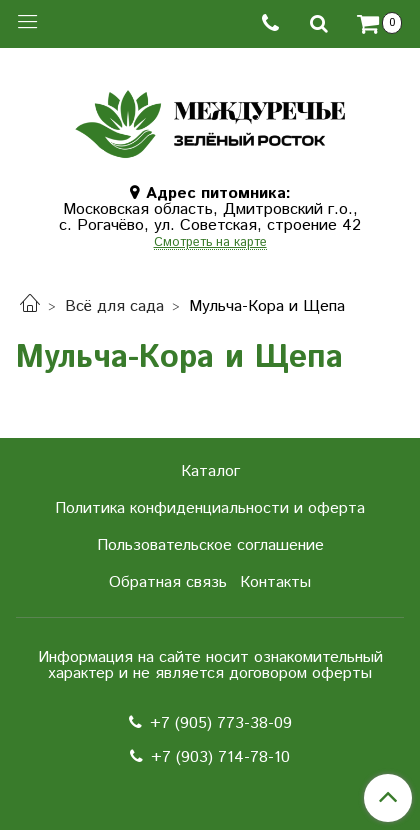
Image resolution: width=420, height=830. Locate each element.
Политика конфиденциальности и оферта (210, 508)
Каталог (210, 471)
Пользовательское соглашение (210, 545)
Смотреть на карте (210, 243)
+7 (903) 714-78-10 (220, 757)
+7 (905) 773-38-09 (221, 723)
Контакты (275, 582)
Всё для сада (114, 306)
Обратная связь (168, 582)
